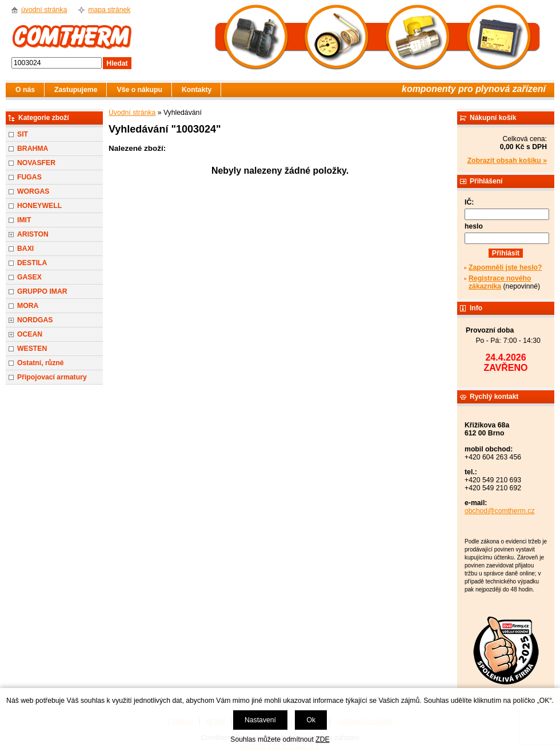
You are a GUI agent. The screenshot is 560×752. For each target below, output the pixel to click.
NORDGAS (35, 320)
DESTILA (32, 263)
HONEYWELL (39, 206)
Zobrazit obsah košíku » (507, 161)
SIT (23, 134)
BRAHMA (33, 149)
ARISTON (33, 234)
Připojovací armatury (52, 377)
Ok (311, 720)
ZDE (322, 739)
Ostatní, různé (41, 363)
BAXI (25, 249)
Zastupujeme (76, 90)
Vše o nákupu (139, 90)
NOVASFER (36, 163)
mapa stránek (109, 10)
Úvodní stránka (132, 113)
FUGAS (29, 177)
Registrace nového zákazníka (500, 282)
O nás (25, 90)
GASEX (29, 277)
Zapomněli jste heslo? (505, 267)
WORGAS (33, 191)
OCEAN (30, 334)
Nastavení (260, 720)
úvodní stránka (44, 10)
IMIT (24, 220)
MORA (28, 306)
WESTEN (32, 349)
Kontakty (197, 90)
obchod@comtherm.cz (500, 511)
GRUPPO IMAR (42, 291)
